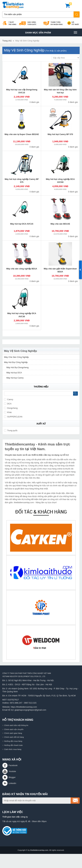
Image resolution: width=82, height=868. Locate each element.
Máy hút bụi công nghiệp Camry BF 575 (22, 181)
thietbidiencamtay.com (39, 850)
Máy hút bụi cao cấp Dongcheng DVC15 (22, 91)
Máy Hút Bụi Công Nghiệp (16, 362)
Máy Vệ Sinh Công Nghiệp (27, 41)
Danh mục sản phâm (51, 32)
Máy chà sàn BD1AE (60, 224)
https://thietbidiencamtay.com (24, 707)
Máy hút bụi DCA (14, 373)
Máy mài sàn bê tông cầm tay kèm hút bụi (60, 91)
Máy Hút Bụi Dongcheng (17, 367)
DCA (8, 404)
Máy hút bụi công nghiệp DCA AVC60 (60, 181)
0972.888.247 (16, 703)
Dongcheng (11, 408)
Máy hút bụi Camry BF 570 (60, 134)
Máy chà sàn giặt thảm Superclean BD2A (60, 270)
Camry (9, 399)
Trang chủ (7, 41)
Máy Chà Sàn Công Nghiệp (16, 357)
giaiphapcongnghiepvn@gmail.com (30, 710)
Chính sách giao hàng (13, 733)
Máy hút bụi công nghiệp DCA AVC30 (22, 315)
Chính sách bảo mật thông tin (16, 725)
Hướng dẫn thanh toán (13, 745)
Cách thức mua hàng (13, 749)
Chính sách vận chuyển (14, 729)
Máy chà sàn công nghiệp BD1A (22, 269)
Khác (8, 412)
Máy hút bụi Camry (15, 378)
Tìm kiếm (77, 14)
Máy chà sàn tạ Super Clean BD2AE (22, 134)
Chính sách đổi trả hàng (14, 737)
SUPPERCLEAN (13, 417)
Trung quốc (11, 430)
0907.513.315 (30, 703)
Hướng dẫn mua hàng (13, 741)
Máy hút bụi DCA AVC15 (22, 224)
